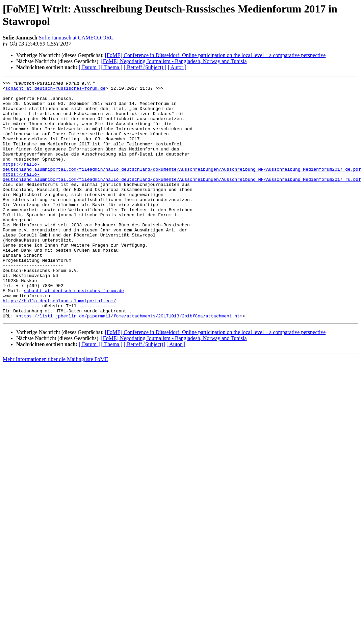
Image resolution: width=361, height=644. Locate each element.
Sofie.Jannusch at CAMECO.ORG (76, 38)
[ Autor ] (177, 67)
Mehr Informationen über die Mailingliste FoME (55, 407)
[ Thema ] (112, 67)
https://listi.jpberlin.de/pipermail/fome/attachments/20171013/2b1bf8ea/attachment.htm (131, 363)
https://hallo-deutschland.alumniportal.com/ (59, 345)
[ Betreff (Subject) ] (145, 67)
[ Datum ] (89, 67)
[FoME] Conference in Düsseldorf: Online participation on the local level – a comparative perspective (215, 55)
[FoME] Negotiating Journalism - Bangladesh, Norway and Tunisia (174, 61)
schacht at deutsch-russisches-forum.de (55, 90)
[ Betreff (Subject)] (144, 392)
